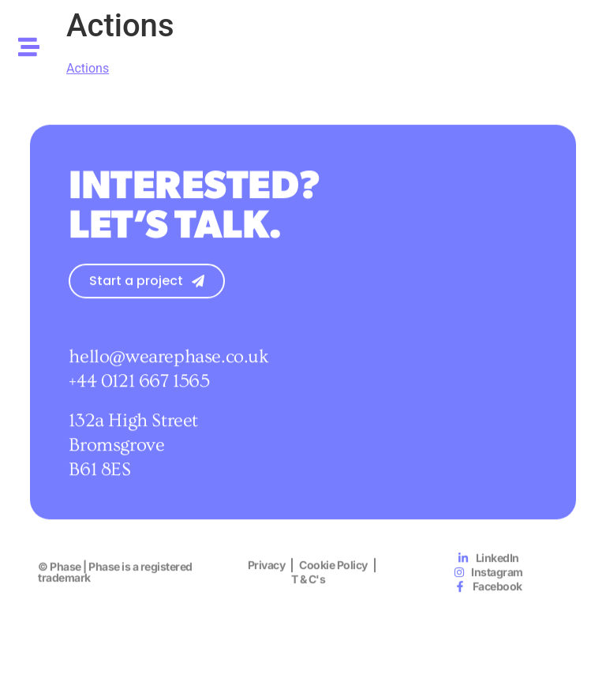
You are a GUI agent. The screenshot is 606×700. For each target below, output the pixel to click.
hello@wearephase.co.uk (168, 363)
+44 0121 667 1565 (139, 388)
